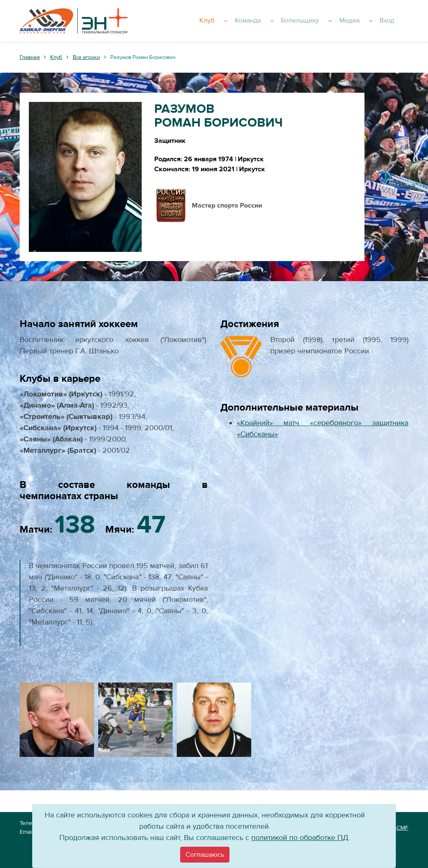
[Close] (205, 855)
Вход (397, 21)
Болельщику (324, 21)
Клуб (240, 21)
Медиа (369, 21)
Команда (276, 21)
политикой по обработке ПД (300, 838)
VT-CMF (398, 828)
